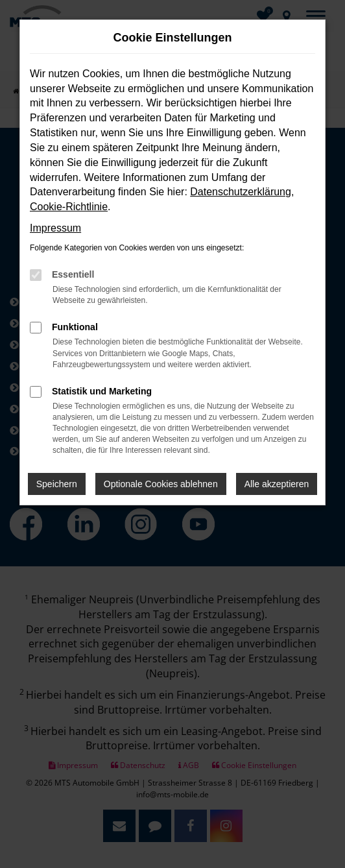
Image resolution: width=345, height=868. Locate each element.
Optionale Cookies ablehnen (161, 484)
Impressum (55, 228)
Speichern (57, 484)
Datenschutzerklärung (241, 192)
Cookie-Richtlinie (69, 207)
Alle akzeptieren (277, 484)
